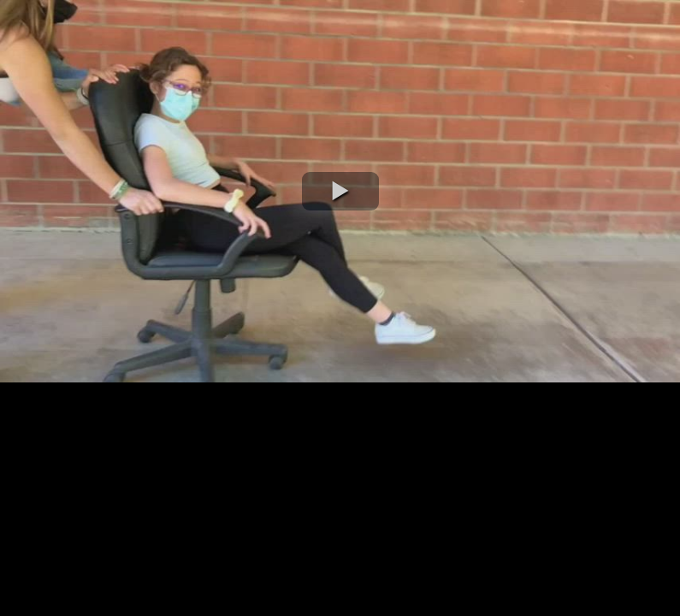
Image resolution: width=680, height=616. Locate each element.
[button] (340, 191)
